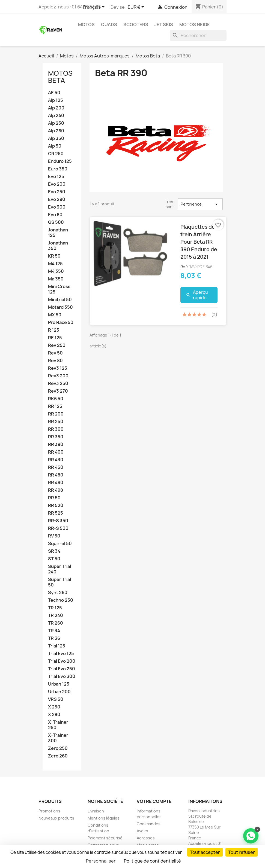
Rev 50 (55, 353)
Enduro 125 (60, 161)
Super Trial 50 (59, 582)
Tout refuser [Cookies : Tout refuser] (242, 852)
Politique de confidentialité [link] (152, 861)
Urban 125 (59, 684)
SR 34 (54, 551)
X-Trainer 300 (58, 738)
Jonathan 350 (58, 246)
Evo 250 (57, 192)
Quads (109, 25)
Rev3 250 (58, 383)
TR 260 (56, 623)
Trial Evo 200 (62, 661)
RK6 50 (56, 399)
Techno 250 (61, 600)
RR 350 (56, 437)
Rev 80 (55, 361)
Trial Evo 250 (62, 669)
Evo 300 (57, 207)
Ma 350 (56, 279)
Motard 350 (60, 307)
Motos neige (195, 25)
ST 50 (54, 559)
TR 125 (55, 608)
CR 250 (56, 154)
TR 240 (56, 615)
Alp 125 (56, 100)
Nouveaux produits (56, 818)
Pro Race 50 (61, 323)
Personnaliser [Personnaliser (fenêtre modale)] (101, 861)
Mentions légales (104, 818)
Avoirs (142, 831)
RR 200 (56, 414)
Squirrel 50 (60, 544)
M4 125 (55, 264)
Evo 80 (55, 215)
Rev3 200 (58, 376)
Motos (86, 25)
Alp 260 (56, 131)
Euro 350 (58, 169)
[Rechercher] (198, 35)
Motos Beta (60, 77)
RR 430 (56, 460)
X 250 (54, 707)
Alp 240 (56, 116)
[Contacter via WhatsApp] (251, 836)
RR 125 (55, 406)
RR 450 (56, 467)
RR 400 (56, 452)
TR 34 (54, 631)
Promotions (49, 811)
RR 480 (56, 475)
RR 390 (56, 444)
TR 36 (54, 638)
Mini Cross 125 (59, 289)
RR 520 (56, 505)
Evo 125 (56, 177)
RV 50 (54, 536)
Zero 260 (58, 756)
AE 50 (54, 93)
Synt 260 (58, 593)
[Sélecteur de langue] (95, 7)
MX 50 (55, 315)
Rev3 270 (58, 391)
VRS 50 (56, 699)
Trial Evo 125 (61, 654)
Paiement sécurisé (105, 838)
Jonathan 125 (58, 233)
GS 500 (56, 222)
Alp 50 (55, 146)
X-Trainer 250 (58, 725)
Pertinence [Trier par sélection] (200, 204)
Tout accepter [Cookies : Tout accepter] (205, 852)
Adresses (146, 838)
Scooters (136, 25)
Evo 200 (57, 184)
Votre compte (154, 801)
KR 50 (54, 256)
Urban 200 (59, 692)
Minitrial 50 (60, 300)
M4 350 (56, 271)
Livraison (96, 811)
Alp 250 (56, 123)
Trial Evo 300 (62, 676)
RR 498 (56, 490)
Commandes (149, 824)
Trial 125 (57, 646)
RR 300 (56, 429)
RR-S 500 (58, 528)
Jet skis (164, 25)
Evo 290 (57, 199)
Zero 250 (58, 748)
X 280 (54, 715)
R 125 (54, 330)
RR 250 (56, 422)
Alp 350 (56, 138)
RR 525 (56, 513)
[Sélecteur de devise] (137, 7)
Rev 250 (57, 345)
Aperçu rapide (197, 295)
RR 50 (54, 498)
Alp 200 (56, 108)
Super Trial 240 (59, 569)
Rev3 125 (58, 368)
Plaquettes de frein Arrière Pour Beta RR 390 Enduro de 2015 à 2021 (199, 242)
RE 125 (55, 338)
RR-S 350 (58, 521)
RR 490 (56, 483)
